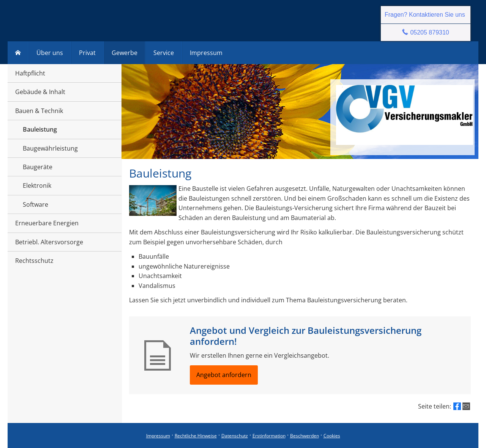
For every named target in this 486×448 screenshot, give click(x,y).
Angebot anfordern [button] (224, 375)
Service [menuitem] (164, 53)
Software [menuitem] (36, 204)
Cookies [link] (332, 436)
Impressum (158, 436)
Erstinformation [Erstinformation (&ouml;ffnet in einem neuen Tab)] (269, 436)
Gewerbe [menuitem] (125, 53)
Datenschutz (235, 436)
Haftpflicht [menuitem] (30, 73)
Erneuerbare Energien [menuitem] (47, 223)
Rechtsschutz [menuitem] (34, 261)
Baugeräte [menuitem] (38, 167)
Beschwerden (305, 436)
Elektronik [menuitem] (37, 185)
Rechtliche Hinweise (196, 436)
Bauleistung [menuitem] (40, 129)
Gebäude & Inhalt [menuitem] (40, 92)
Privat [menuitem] (87, 53)
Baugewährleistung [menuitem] (50, 148)
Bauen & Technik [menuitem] (39, 111)
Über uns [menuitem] (50, 53)
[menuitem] (18, 53)
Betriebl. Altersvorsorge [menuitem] (49, 242)
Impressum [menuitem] (206, 53)
